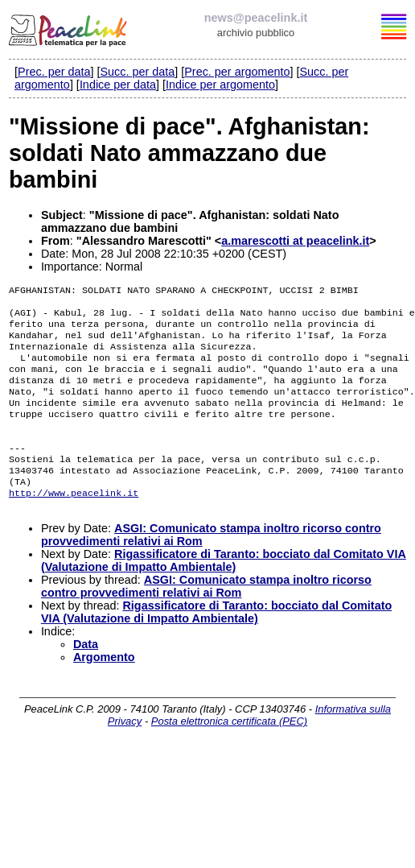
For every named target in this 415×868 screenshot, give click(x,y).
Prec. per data (54, 72)
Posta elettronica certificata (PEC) (229, 753)
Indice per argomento (220, 85)
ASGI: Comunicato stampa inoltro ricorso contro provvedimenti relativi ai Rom (206, 618)
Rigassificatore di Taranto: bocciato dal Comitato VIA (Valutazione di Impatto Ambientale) (224, 593)
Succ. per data (137, 72)
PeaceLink (69, 28)
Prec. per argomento (237, 72)
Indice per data (118, 85)
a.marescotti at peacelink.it (295, 241)
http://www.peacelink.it (74, 523)
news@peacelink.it (256, 18)
